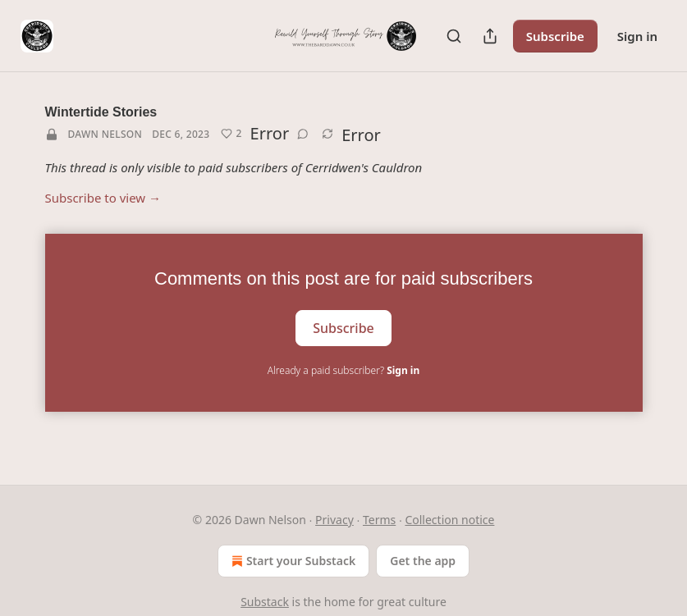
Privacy (334, 520)
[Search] (454, 36)
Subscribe (555, 36)
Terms (379, 520)
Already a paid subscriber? (343, 370)
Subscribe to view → (103, 198)
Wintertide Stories (101, 112)
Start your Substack (292, 561)
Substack (265, 602)
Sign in (637, 36)
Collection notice (449, 520)
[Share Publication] (490, 36)
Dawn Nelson (105, 134)
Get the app (423, 561)
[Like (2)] (231, 134)
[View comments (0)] (303, 134)
